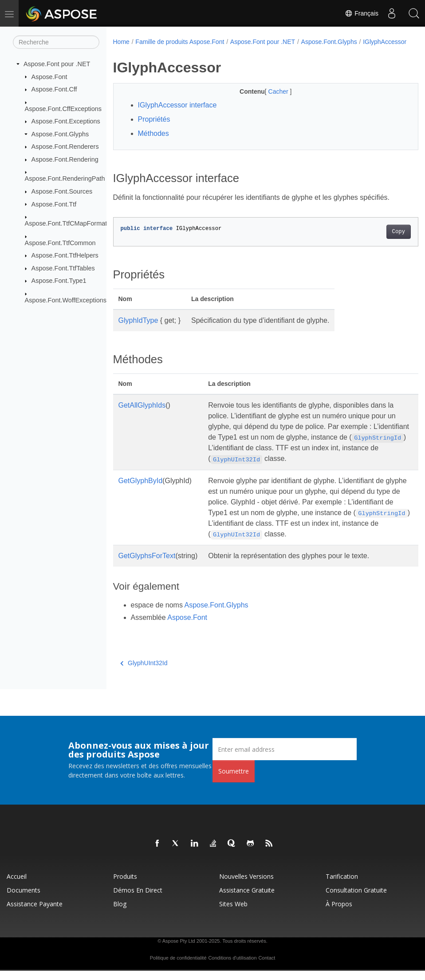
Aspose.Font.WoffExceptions (66, 300)
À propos (339, 913)
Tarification (342, 886)
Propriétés (154, 129)
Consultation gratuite (356, 899)
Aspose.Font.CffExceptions (63, 108)
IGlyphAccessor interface (177, 114)
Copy (377, 241)
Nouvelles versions (246, 886)
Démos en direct (138, 899)
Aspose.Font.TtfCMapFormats (68, 223)
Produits (125, 886)
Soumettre (234, 780)
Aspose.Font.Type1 (59, 281)
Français (362, 13)
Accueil (17, 886)
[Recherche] (56, 42)
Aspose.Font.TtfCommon (60, 242)
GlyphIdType (138, 330)
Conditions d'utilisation (232, 967)
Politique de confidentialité (178, 967)
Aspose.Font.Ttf (54, 204)
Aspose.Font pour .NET (57, 64)
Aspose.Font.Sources (62, 191)
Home (121, 42)
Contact (267, 967)
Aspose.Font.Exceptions (66, 121)
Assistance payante (35, 913)
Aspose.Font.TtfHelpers (65, 255)
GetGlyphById (141, 490)
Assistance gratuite (247, 899)
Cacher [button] (268, 101)
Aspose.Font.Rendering (65, 159)
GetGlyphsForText (147, 565)
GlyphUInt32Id (144, 672)
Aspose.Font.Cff (54, 89)
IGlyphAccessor (141, 51)
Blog (120, 913)
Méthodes (153, 143)
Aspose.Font (49, 76)
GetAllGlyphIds (142, 415)
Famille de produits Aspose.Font (180, 42)
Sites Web (233, 913)
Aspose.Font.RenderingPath (65, 179)
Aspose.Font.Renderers (65, 147)
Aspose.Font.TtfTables (63, 268)
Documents (24, 899)
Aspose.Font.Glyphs (60, 134)
